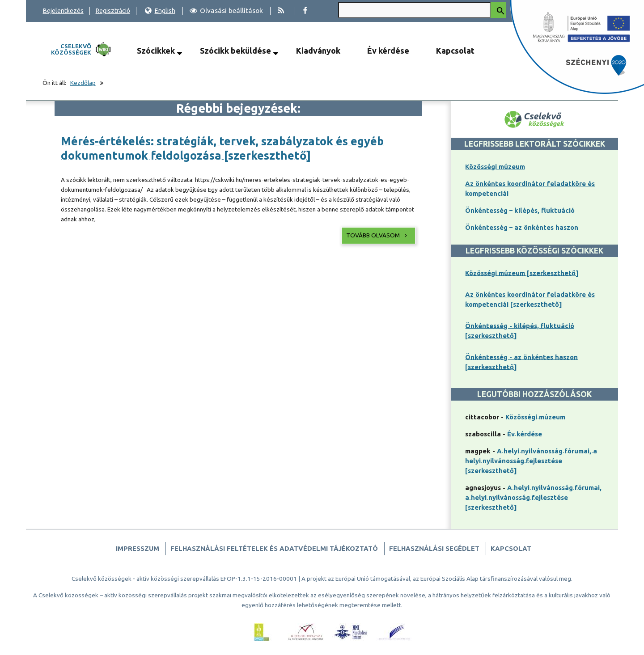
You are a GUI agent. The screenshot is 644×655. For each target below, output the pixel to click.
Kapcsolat (455, 51)
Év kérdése (388, 51)
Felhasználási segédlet (434, 548)
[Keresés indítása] (498, 10)
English (160, 11)
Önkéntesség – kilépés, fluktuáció (520, 210)
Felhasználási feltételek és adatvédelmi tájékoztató (274, 548)
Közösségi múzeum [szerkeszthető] (522, 273)
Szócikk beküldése (235, 51)
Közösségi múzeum (495, 167)
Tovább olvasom (377, 235)
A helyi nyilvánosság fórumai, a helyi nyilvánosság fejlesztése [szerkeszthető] (531, 461)
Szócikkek (156, 51)
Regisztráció (113, 11)
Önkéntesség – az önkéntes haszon (522, 227)
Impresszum (138, 548)
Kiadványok (318, 51)
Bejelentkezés (63, 11)
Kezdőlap (83, 83)
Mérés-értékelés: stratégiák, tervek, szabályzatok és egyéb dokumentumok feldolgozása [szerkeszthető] (222, 148)
